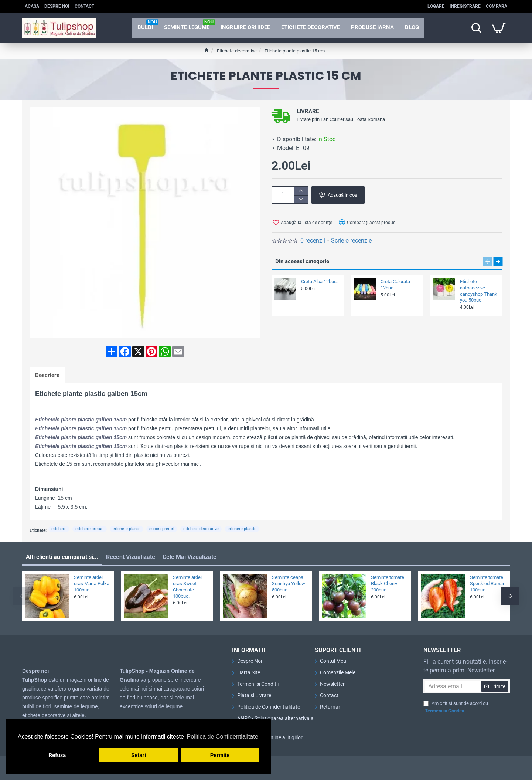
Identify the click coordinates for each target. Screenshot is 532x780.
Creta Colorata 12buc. (395, 285)
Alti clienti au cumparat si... (62, 557)
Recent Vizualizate (131, 557)
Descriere (47, 375)
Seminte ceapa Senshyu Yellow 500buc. (289, 584)
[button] (338, 195)
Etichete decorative (237, 51)
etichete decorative (201, 529)
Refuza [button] (57, 755)
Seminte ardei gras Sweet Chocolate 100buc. (187, 587)
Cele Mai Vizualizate (190, 557)
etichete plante (127, 529)
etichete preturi (90, 529)
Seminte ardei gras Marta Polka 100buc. (92, 584)
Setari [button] (139, 755)
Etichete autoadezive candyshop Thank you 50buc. (479, 291)
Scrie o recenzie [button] (351, 240)
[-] (301, 199)
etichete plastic (242, 529)
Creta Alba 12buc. (319, 282)
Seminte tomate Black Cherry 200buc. (388, 584)
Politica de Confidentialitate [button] (223, 737)
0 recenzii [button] (313, 240)
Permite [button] (220, 755)
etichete (59, 529)
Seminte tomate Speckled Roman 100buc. (488, 584)
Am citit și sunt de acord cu (456, 707)
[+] (301, 191)
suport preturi (162, 529)
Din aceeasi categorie (302, 261)
